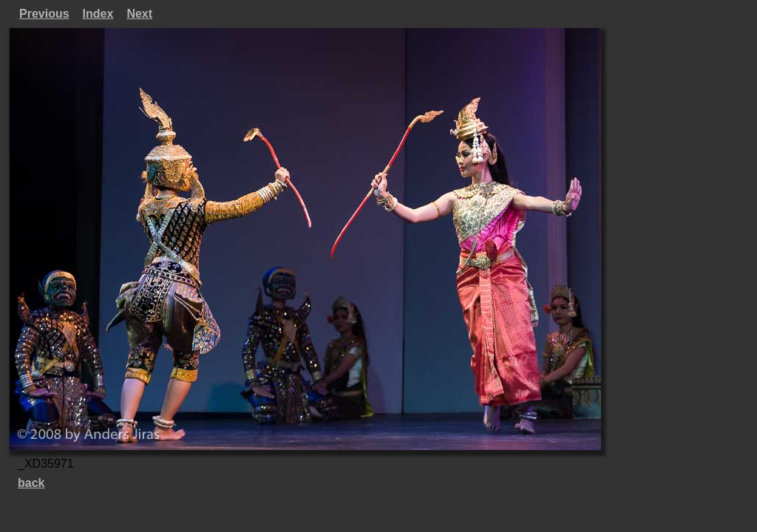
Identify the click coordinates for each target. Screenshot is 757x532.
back (31, 483)
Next (139, 14)
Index (98, 14)
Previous (44, 14)
